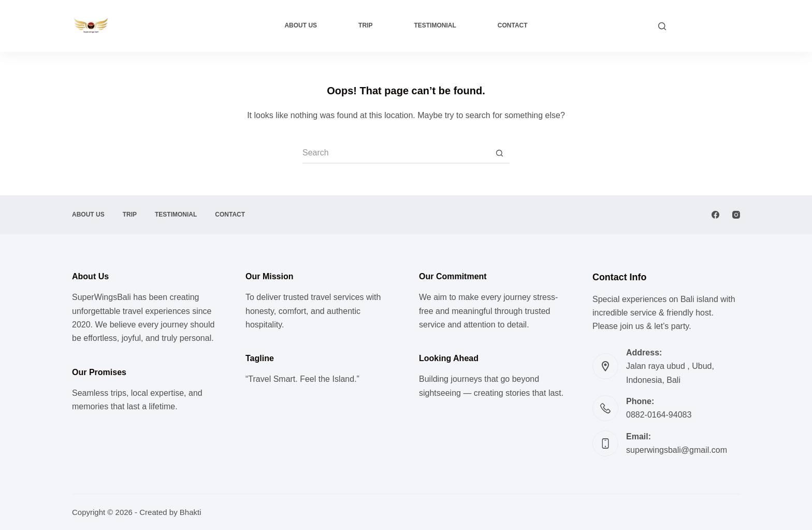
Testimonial (435, 25)
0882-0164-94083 (659, 415)
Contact (513, 25)
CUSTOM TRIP (708, 26)
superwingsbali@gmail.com (677, 450)
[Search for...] (396, 153)
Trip (365, 25)
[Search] (662, 26)
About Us (301, 25)
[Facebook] (715, 215)
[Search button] (499, 153)
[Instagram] (736, 215)
